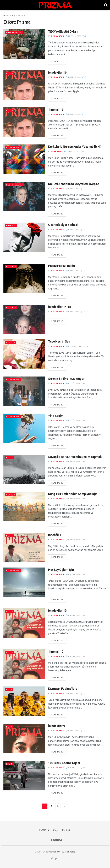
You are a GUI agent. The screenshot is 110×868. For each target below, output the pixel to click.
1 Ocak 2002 (72, 768)
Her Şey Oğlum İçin (61, 570)
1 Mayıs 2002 (73, 462)
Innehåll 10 (56, 652)
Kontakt (66, 830)
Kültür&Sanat (15, 185)
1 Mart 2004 (71, 152)
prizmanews (57, 36)
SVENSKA (44, 830)
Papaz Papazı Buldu (62, 266)
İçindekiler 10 (57, 611)
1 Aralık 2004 (73, 77)
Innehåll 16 (56, 110)
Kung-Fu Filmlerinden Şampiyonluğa (73, 494)
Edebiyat (11, 226)
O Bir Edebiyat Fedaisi (63, 225)
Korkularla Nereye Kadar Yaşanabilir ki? (75, 147)
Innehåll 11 (55, 535)
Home (6, 16)
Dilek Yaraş (57, 152)
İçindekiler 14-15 (60, 307)
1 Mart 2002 (73, 694)
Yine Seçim (56, 416)
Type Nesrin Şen (59, 341)
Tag (14, 16)
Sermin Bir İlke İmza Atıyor (66, 379)
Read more (57, 61)
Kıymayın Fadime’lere (63, 689)
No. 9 (9, 690)
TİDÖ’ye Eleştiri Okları (63, 31)
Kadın (9, 764)
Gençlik (11, 342)
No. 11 (10, 458)
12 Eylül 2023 (73, 36)
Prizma (21, 16)
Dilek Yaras (13, 148)
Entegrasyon (14, 32)
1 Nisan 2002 (73, 575)
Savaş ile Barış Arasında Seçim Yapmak (75, 457)
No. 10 (10, 612)
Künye (56, 830)
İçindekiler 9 (56, 726)
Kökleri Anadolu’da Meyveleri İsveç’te (74, 184)
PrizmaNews (54, 852)
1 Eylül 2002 (73, 383)
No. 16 (10, 74)
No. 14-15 (11, 267)
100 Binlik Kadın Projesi (64, 763)
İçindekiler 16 (57, 72)
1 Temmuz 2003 (74, 346)
